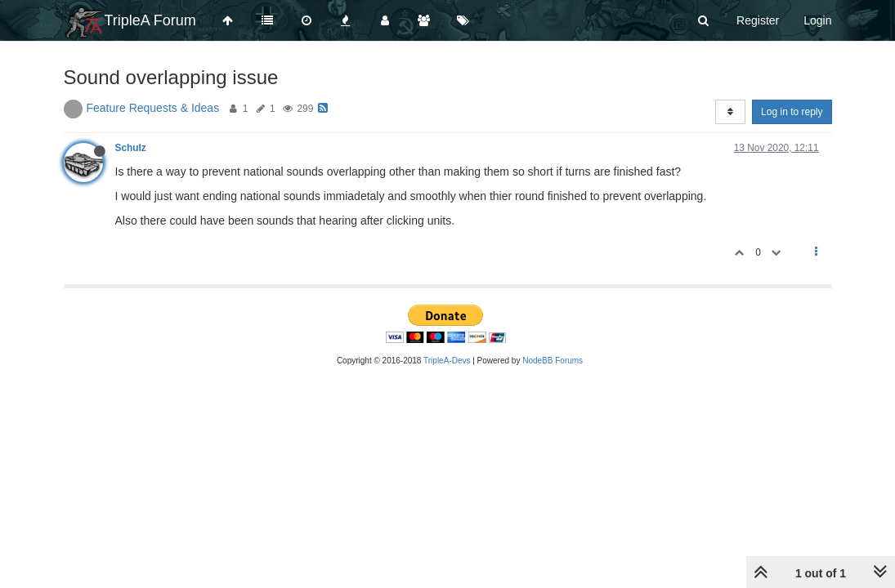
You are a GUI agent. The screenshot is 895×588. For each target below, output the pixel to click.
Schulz (131, 148)
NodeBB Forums (553, 361)
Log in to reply (792, 112)
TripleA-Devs (447, 361)
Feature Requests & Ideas (153, 108)
